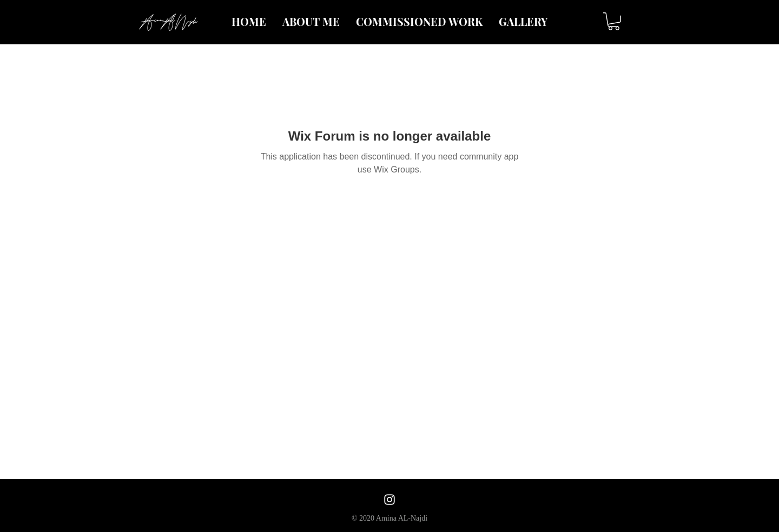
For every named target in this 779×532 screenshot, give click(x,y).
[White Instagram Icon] (389, 500)
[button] (614, 21)
